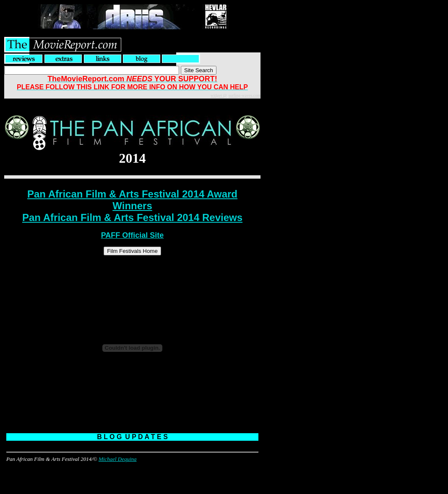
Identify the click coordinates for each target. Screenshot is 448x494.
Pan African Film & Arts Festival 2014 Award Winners (132, 200)
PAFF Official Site (133, 235)
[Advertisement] (133, 475)
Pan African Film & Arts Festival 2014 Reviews (132, 217)
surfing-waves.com (245, 95)
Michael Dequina (118, 459)
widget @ (219, 95)
